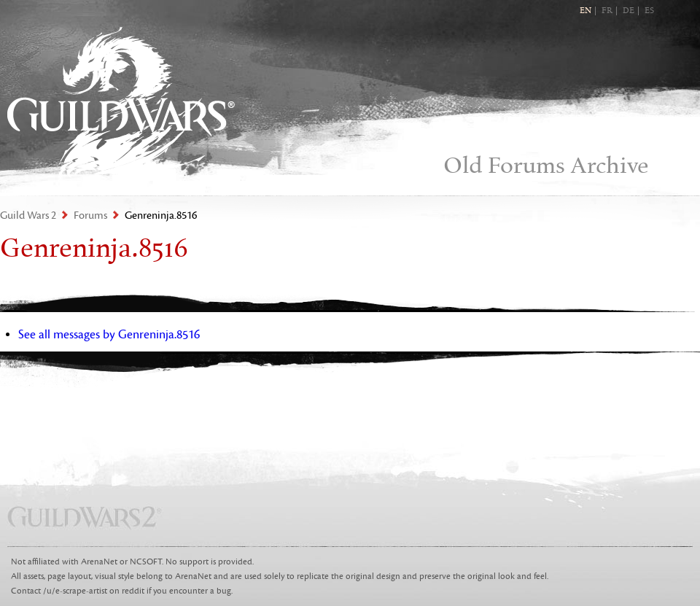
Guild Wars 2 (121, 102)
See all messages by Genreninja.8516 (109, 335)
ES (649, 11)
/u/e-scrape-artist (75, 591)
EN (586, 11)
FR (607, 11)
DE (629, 11)
